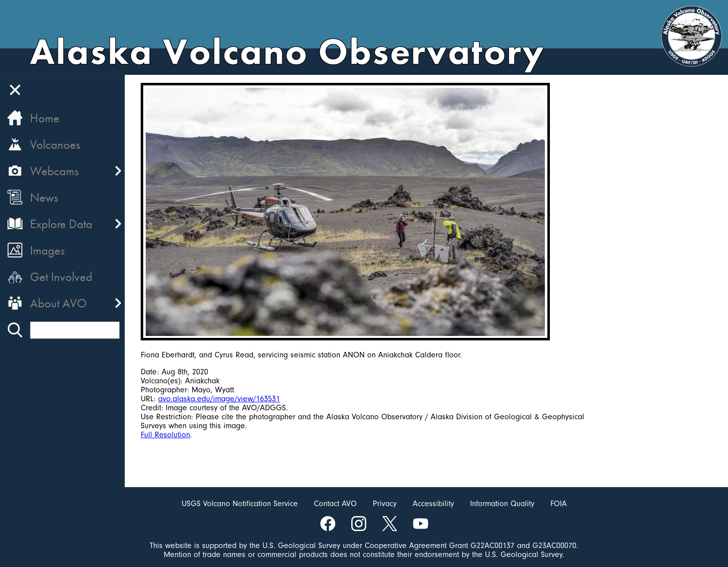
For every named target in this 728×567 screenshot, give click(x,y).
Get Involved (61, 277)
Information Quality (502, 504)
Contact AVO (335, 504)
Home (45, 118)
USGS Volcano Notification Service (240, 504)
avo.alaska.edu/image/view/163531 (219, 399)
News (44, 197)
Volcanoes (55, 144)
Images (47, 250)
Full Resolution (165, 435)
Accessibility (433, 504)
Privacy (385, 504)
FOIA (559, 504)
